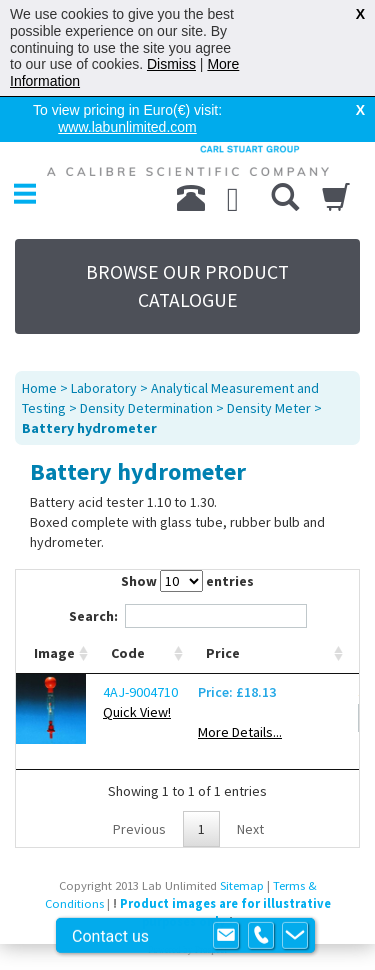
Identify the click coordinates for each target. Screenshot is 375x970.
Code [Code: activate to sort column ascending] (128, 653)
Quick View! (137, 712)
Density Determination (146, 408)
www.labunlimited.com (127, 127)
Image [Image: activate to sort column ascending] (54, 653)
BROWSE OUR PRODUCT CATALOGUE (187, 286)
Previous (139, 829)
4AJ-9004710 (140, 692)
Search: (188, 616)
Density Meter (269, 408)
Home (39, 388)
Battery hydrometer (89, 428)
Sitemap (242, 885)
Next (250, 829)
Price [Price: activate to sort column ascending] (223, 653)
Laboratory (104, 388)
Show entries (187, 581)
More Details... (240, 732)
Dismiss (171, 64)
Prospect (211, 950)
